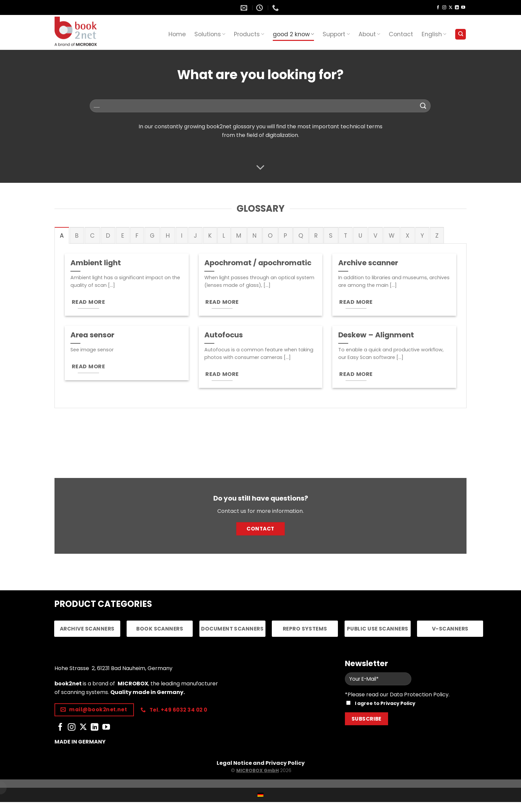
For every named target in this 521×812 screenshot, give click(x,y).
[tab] (62, 235)
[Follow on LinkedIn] (457, 8)
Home (177, 34)
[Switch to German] (260, 795)
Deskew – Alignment (376, 335)
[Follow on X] (451, 8)
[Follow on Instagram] (444, 8)
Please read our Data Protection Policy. (399, 695)
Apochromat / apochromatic (258, 263)
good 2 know (293, 34)
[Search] (461, 34)
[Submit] (423, 106)
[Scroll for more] (260, 168)
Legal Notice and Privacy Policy (261, 763)
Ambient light (96, 263)
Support (336, 34)
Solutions (210, 34)
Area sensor (92, 335)
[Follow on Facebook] (438, 8)
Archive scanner (368, 263)
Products (249, 34)
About (369, 34)
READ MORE (88, 302)
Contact (401, 34)
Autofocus (224, 335)
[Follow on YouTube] (463, 8)
